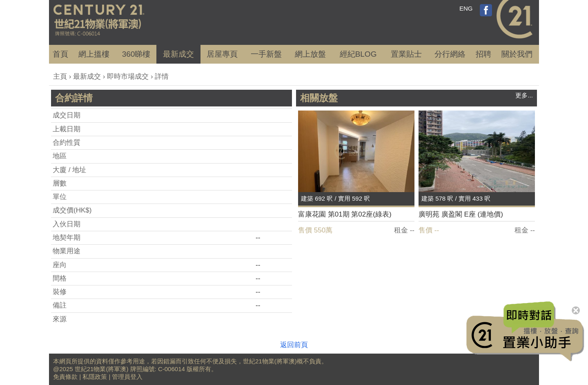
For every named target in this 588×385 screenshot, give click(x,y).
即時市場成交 (128, 76)
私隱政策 (95, 377)
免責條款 (65, 377)
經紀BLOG (358, 54)
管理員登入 (127, 377)
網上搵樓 (94, 54)
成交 (178, 54)
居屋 (222, 54)
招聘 (483, 54)
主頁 (60, 76)
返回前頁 (294, 345)
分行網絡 (450, 54)
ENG (466, 8)
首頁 (60, 54)
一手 (266, 54)
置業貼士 (406, 54)
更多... (524, 95)
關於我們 (517, 54)
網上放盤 (310, 54)
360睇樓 (136, 54)
